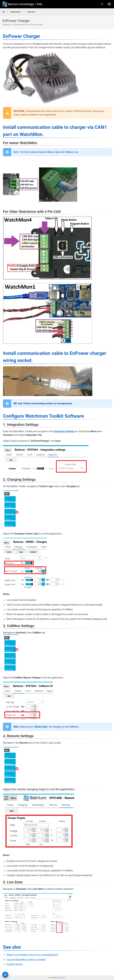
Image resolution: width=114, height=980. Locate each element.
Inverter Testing (15, 964)
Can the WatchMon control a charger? (26, 959)
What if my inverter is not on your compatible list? (32, 955)
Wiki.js (62, 978)
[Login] (109, 4)
